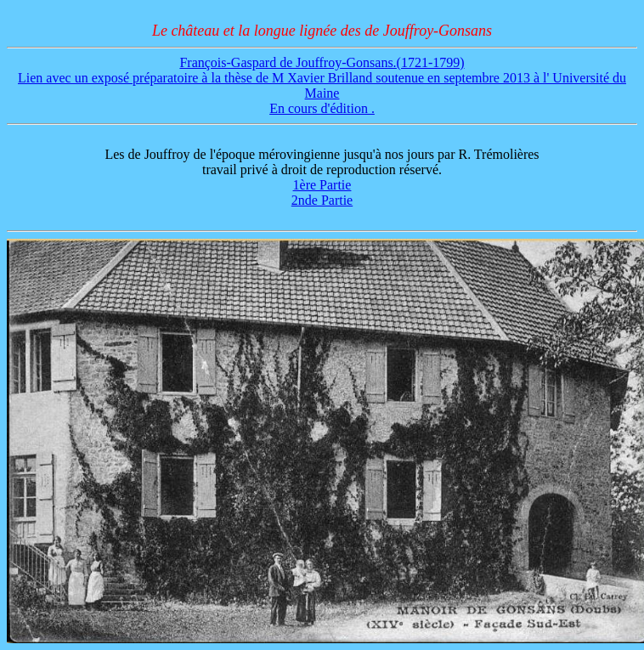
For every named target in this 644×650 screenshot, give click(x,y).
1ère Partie (322, 185)
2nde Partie (322, 200)
